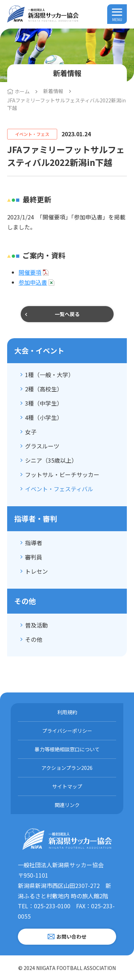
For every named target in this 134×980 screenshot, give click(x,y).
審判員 (34, 557)
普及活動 (36, 625)
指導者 (34, 543)
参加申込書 (33, 282)
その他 (34, 639)
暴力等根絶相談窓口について (67, 749)
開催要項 (30, 272)
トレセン (36, 571)
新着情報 (53, 91)
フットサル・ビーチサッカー (62, 474)
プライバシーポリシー (67, 731)
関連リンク (67, 805)
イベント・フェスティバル (59, 489)
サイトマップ (67, 786)
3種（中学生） (44, 403)
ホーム (22, 91)
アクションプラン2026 (67, 768)
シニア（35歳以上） (51, 460)
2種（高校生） (44, 389)
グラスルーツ (42, 446)
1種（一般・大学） (49, 375)
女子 (31, 432)
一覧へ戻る (67, 314)
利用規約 (67, 712)
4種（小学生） (44, 417)
